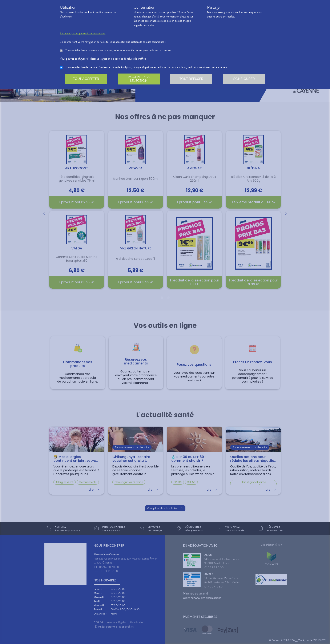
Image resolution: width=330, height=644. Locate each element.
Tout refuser (191, 79)
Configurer (244, 79)
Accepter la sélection (139, 79)
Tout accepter (86, 79)
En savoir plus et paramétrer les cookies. (83, 33)
